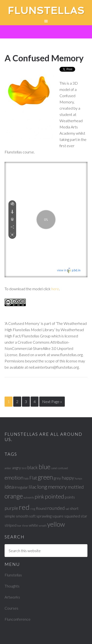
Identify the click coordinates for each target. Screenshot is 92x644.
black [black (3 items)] (33, 467)
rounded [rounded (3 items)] (56, 508)
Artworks (12, 597)
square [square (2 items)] (58, 516)
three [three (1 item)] (25, 526)
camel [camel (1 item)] (54, 468)
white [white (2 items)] (33, 525)
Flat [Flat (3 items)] (33, 478)
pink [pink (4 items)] (39, 496)
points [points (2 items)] (70, 497)
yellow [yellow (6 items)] (56, 524)
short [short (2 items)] (74, 508)
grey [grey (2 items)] (57, 478)
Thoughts (12, 586)
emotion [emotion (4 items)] (14, 477)
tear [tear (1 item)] (19, 526)
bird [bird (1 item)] (24, 468)
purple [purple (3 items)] (11, 508)
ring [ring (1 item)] (33, 509)
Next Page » (52, 401)
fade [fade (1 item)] (26, 478)
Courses (11, 608)
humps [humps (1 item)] (78, 478)
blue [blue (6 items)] (44, 467)
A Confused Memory (44, 58)
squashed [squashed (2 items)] (72, 516)
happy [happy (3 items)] (68, 478)
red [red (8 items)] (24, 507)
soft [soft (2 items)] (32, 516)
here (55, 289)
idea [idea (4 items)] (9, 487)
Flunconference (18, 619)
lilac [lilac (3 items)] (33, 487)
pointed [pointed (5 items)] (55, 496)
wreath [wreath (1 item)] (43, 526)
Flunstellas (46, 11)
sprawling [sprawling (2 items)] (44, 516)
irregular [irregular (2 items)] (21, 487)
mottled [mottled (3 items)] (76, 487)
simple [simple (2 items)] (10, 516)
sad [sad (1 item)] (67, 509)
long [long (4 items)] (42, 487)
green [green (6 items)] (45, 477)
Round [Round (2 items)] (41, 508)
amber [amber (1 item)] (8, 468)
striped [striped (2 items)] (10, 525)
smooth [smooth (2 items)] (22, 516)
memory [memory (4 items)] (57, 487)
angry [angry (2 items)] (16, 468)
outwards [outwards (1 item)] (29, 497)
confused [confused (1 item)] (63, 468)
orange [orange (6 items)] (14, 496)
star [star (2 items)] (84, 516)
